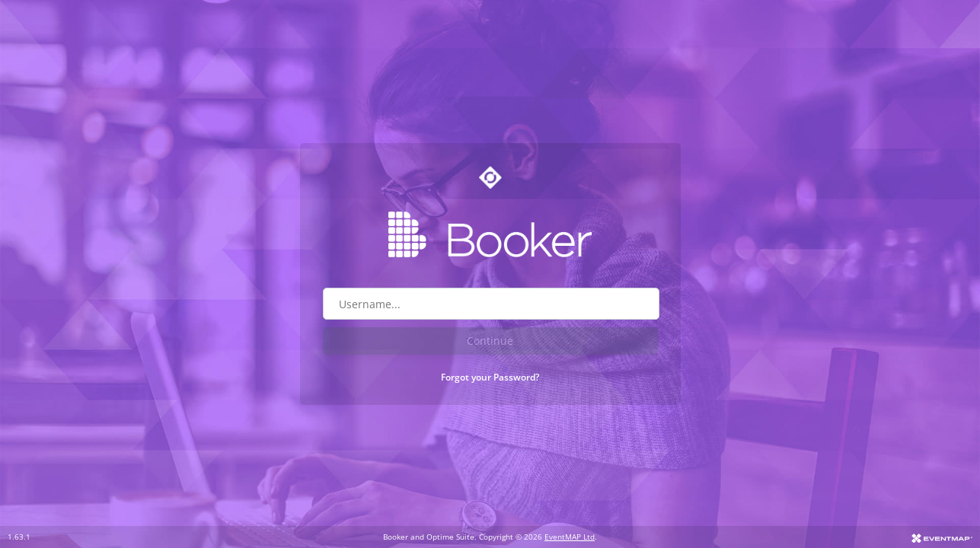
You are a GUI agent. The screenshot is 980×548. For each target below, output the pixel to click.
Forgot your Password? (490, 377)
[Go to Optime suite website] (490, 177)
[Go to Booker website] (490, 234)
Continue (490, 341)
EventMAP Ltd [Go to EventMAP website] (570, 537)
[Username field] (491, 304)
